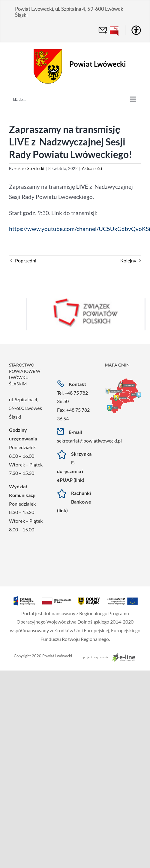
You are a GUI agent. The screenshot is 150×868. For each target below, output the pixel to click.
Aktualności (92, 168)
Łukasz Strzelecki (29, 168)
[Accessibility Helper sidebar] (136, 30)
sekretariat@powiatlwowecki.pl (89, 441)
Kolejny (128, 260)
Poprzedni (26, 260)
